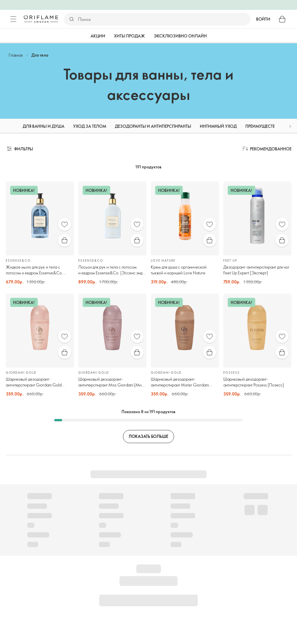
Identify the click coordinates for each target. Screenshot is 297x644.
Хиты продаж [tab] (130, 36)
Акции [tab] (98, 36)
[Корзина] (282, 19)
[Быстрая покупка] (65, 240)
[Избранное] (65, 224)
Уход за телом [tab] (90, 126)
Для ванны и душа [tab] (44, 126)
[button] (290, 126)
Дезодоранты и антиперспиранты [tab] (153, 126)
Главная (16, 55)
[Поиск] (164, 19)
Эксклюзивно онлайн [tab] (180, 36)
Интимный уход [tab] (218, 126)
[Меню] (13, 19)
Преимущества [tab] (262, 126)
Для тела (40, 55)
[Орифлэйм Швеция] (41, 19)
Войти (263, 19)
